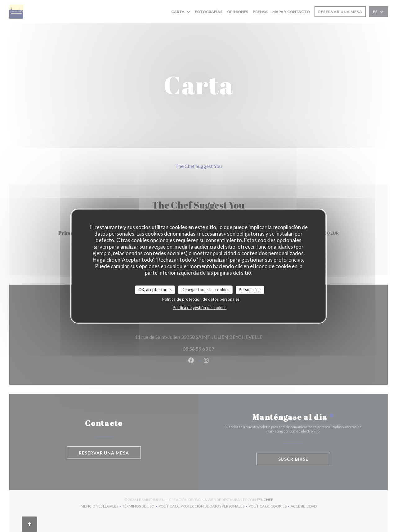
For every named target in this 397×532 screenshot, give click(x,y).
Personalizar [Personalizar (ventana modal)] (250, 290)
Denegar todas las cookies (205, 290)
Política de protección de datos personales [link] (201, 299)
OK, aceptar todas (155, 290)
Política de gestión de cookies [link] (200, 307)
